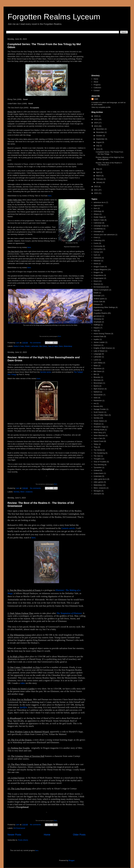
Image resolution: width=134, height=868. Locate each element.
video (23, 683)
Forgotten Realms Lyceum (54, 17)
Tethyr (96, 444)
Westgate (97, 491)
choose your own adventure (104, 235)
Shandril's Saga (100, 427)
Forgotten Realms (100, 313)
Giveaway (97, 319)
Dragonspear (99, 278)
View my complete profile (101, 107)
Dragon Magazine (100, 269)
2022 (96, 186)
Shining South (99, 430)
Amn (95, 208)
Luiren (96, 360)
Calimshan (98, 223)
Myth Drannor (99, 389)
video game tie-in (100, 479)
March (99, 176)
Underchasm (98, 473)
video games (98, 482)
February (100, 179)
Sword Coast (98, 441)
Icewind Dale (98, 336)
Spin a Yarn (98, 438)
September (101, 139)
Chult (96, 237)
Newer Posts (14, 835)
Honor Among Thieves (102, 334)
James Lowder (99, 342)
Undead (97, 470)
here (50, 196)
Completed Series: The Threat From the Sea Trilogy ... (109, 153)
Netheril (97, 392)
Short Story (98, 433)
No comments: (36, 343)
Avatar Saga (98, 217)
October (100, 136)
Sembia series (46, 372)
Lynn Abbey (98, 363)
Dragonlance (98, 275)
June (98, 149)
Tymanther (98, 467)
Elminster (97, 296)
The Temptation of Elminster (69, 613)
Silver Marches (99, 435)
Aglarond (97, 205)
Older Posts (79, 835)
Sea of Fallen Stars (56, 346)
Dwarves (97, 284)
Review (96, 406)
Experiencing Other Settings (104, 307)
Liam (96, 99)
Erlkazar (97, 304)
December (100, 129)
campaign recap (100, 226)
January (100, 182)
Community (98, 246)
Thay (95, 447)
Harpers (97, 328)
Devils (96, 264)
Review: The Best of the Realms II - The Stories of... (109, 164)
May (98, 169)
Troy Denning (99, 465)
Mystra (96, 386)
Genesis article (68, 528)
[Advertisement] (109, 55)
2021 (96, 190)
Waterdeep (68, 346)
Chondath (97, 232)
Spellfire (23, 707)
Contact (97, 90)
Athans (96, 214)
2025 (96, 119)
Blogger (71, 860)
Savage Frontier (100, 409)
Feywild (96, 310)
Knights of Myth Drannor (103, 348)
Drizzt (96, 281)
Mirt (95, 374)
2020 (96, 193)
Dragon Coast (99, 267)
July (98, 146)
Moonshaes (98, 383)
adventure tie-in (100, 202)
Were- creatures (26, 492)
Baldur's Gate (19, 346)
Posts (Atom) (23, 840)
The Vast (97, 456)
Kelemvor (97, 345)
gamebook (98, 316)
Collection (97, 88)
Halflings (97, 325)
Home (47, 835)
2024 (96, 123)
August (99, 142)
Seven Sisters (99, 421)
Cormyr (96, 252)
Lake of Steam (99, 351)
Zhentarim (97, 494)
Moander (97, 377)
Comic (96, 243)
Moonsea (97, 380)
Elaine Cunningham (101, 290)
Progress (97, 85)
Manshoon (98, 368)
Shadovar (97, 424)
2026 (96, 116)
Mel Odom (43, 346)
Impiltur (96, 339)
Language (97, 354)
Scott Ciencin (99, 412)
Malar (96, 366)
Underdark (98, 476)
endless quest (99, 299)
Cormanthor (98, 249)
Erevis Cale (98, 302)
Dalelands (97, 258)
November (100, 132)
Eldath (27, 346)
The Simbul (98, 450)
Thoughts (97, 459)
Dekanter (97, 261)
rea (95, 403)
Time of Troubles (100, 462)
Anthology (97, 211)
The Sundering (99, 453)
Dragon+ (97, 272)
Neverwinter (98, 395)
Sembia (17, 492)
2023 (96, 126)
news (96, 398)
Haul (95, 331)
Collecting (97, 240)
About (96, 82)
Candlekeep (98, 229)
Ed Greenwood (19, 828)
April (98, 172)
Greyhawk (97, 322)
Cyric (96, 255)
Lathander (34, 346)
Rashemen (98, 401)
